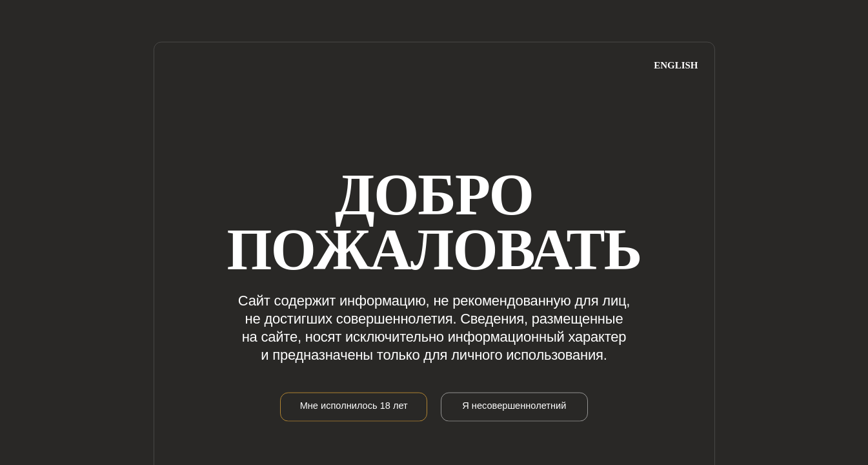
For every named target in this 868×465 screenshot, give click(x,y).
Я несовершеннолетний (514, 405)
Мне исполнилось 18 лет (354, 405)
